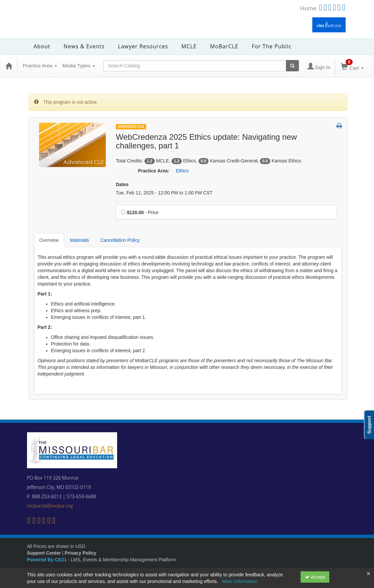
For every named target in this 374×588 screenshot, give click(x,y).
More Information (240, 581)
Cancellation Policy (120, 240)
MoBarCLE (224, 46)
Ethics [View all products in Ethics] (182, 171)
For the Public (271, 46)
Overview (49, 240)
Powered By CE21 (48, 560)
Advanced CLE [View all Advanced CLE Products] (131, 127)
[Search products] (292, 66)
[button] (339, 126)
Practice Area (40, 66)
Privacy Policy (81, 553)
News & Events (84, 46)
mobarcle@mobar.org (50, 506)
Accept (315, 577)
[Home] (9, 66)
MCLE (189, 46)
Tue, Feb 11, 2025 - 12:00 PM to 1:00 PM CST (164, 193)
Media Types (79, 66)
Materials (80, 240)
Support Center (44, 553)
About (42, 46)
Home (308, 8)
